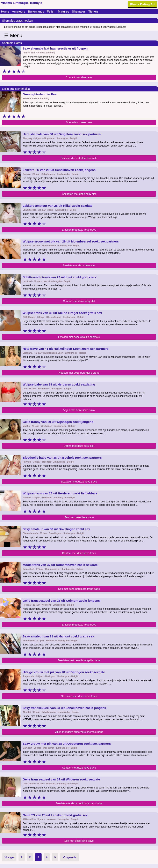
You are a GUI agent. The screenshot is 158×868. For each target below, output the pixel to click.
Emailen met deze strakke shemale (79, 337)
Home (5, 11)
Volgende (70, 857)
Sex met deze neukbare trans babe (79, 589)
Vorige (9, 857)
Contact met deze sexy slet (79, 301)
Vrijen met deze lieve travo (79, 410)
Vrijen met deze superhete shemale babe (79, 732)
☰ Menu (13, 35)
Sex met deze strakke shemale (79, 158)
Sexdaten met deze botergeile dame (79, 660)
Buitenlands (36, 11)
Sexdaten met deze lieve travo (79, 482)
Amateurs (19, 11)
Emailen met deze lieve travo (79, 230)
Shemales (79, 11)
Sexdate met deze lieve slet (79, 265)
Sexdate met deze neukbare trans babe (79, 803)
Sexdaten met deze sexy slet (79, 194)
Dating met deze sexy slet (79, 446)
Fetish (51, 11)
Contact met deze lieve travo (79, 553)
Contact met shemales (79, 77)
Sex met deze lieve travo (79, 517)
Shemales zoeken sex (79, 122)
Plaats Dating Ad (142, 4)
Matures (64, 11)
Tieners (93, 11)
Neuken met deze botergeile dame (79, 373)
